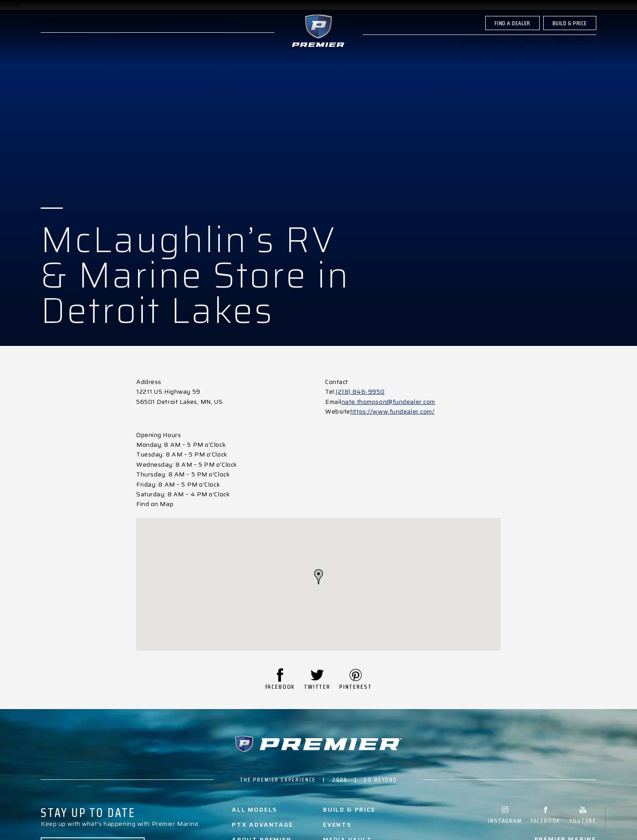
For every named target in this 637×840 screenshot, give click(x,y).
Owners (506, 50)
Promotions (64, 48)
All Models (255, 809)
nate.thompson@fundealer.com (388, 402)
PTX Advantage (263, 825)
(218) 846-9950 (360, 391)
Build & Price (570, 31)
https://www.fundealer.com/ (393, 411)
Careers (473, 50)
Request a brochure (559, 50)
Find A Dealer (512, 31)
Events (337, 825)
